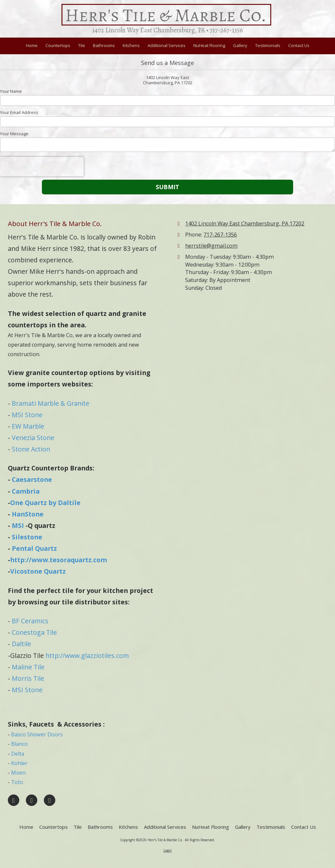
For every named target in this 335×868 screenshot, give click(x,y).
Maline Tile (28, 667)
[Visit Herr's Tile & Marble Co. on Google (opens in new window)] (32, 800)
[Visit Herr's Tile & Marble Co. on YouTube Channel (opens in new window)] (50, 800)
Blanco (19, 744)
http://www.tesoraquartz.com (59, 560)
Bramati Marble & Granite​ (51, 403)
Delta (18, 754)
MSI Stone (27, 415)
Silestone (27, 537)
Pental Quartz (34, 548)
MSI (18, 525)
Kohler (19, 763)
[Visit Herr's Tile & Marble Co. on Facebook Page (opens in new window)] (14, 800)
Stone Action (31, 449)
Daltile (21, 644)
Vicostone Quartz (38, 571)
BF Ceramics (30, 621)
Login (168, 850)
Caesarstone (32, 479)
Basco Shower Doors (37, 734)
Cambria (26, 491)
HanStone (28, 514)
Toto (17, 782)
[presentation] (42, 167)
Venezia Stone (33, 438)
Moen (18, 773)
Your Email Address (19, 112)
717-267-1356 (220, 235)
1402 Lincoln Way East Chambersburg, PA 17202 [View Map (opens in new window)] (245, 223)
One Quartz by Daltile (45, 503)
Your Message (14, 134)
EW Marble (28, 426)
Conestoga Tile (34, 632)
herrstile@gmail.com (211, 246)
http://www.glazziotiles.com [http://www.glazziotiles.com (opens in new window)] (87, 655)
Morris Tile (28, 678)
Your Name (11, 91)
